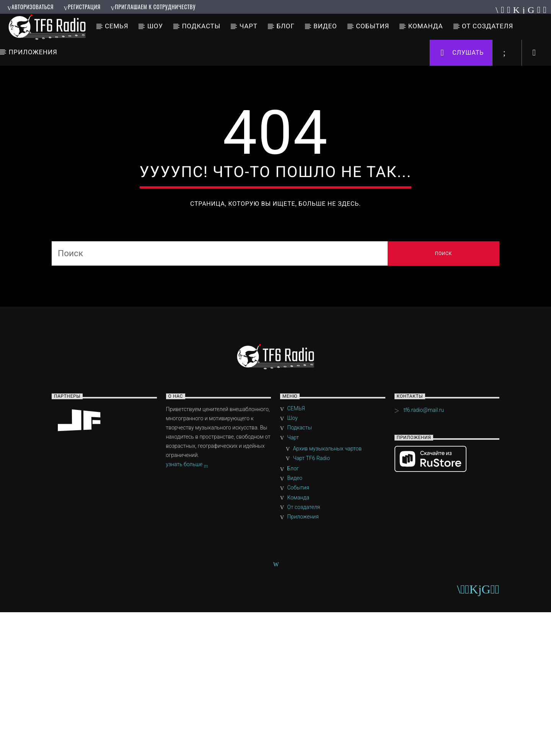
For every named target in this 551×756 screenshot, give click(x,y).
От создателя (487, 26)
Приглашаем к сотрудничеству (153, 7)
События (372, 26)
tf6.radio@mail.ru (424, 554)
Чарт (249, 26)
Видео (325, 26)
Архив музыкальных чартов (328, 592)
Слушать (462, 53)
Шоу (155, 26)
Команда (426, 26)
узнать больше (187, 609)
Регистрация (82, 7)
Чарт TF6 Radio (312, 602)
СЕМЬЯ (117, 26)
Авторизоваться (30, 7)
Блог (285, 26)
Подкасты (201, 26)
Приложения (33, 52)
